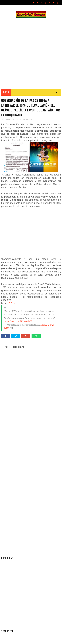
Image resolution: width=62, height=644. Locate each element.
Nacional (29, 120)
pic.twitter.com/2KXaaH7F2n (18, 321)
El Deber (13, 303)
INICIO (6, 92)
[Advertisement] (31, 54)
